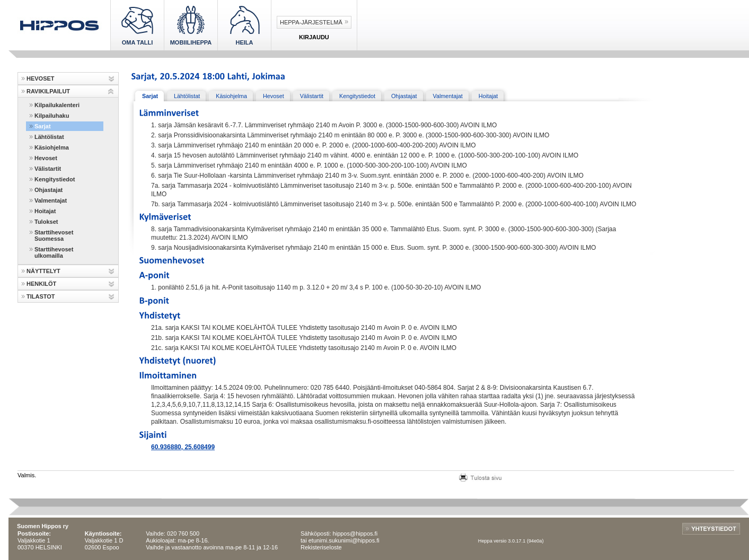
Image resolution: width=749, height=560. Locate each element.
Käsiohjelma (52, 147)
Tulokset (46, 222)
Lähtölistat (49, 137)
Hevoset (46, 158)
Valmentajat (51, 200)
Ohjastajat (49, 190)
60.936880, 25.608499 (183, 447)
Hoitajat (45, 211)
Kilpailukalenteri (57, 105)
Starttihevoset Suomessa (54, 235)
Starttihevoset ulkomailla (54, 252)
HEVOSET (41, 78)
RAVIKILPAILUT (48, 91)
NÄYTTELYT (43, 271)
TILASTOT (41, 296)
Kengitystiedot (55, 179)
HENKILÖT (41, 284)
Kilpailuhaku (52, 116)
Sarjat (43, 126)
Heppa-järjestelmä (311, 22)
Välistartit (48, 169)
